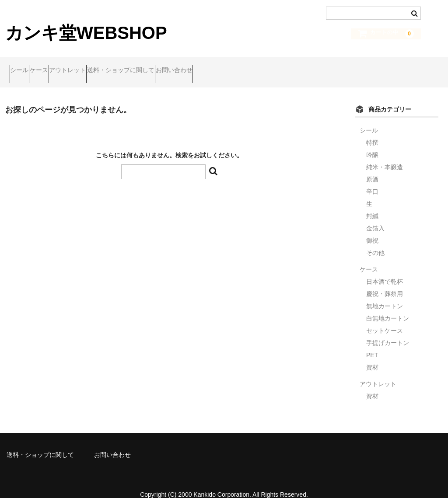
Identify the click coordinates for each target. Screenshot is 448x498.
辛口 (372, 179)
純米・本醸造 (385, 155)
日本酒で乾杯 (385, 269)
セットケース (385, 318)
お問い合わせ (245, 66)
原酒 (372, 167)
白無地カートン (388, 306)
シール (24, 66)
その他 (375, 240)
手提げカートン (388, 331)
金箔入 (375, 216)
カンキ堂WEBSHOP (86, 33)
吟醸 (372, 143)
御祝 (372, 228)
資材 (372, 355)
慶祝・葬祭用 (385, 282)
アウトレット (105, 66)
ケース (60, 66)
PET (372, 343)
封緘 (372, 204)
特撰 (372, 130)
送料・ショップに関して (175, 66)
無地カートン (385, 294)
